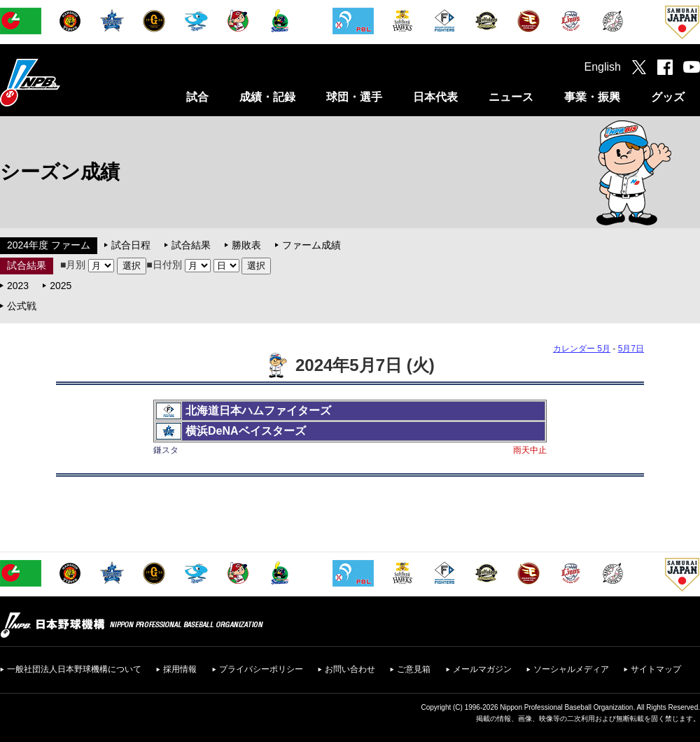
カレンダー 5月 (582, 349)
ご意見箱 (414, 669)
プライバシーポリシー (261, 669)
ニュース (511, 97)
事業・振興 (592, 97)
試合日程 (131, 245)
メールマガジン (482, 669)
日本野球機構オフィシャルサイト (65, 82)
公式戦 (22, 306)
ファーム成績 (311, 245)
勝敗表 (246, 245)
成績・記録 (267, 97)
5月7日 (631, 349)
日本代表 (435, 97)
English (603, 67)
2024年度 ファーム (49, 245)
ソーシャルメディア (571, 669)
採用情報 (180, 669)
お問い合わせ (350, 669)
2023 (18, 286)
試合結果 (191, 245)
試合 (197, 97)
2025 (61, 286)
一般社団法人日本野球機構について (74, 669)
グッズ (668, 97)
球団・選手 (354, 97)
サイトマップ (656, 669)
